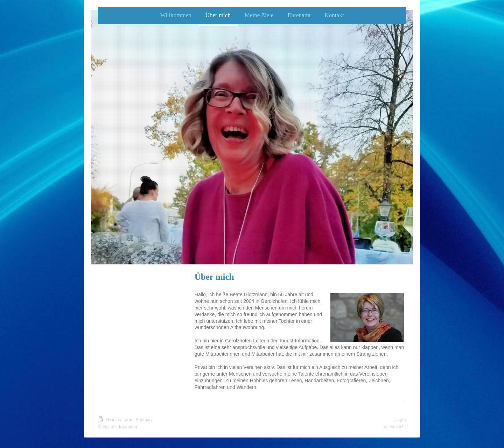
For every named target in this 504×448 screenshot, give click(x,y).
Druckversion (116, 420)
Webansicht (395, 427)
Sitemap (144, 420)
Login (400, 420)
